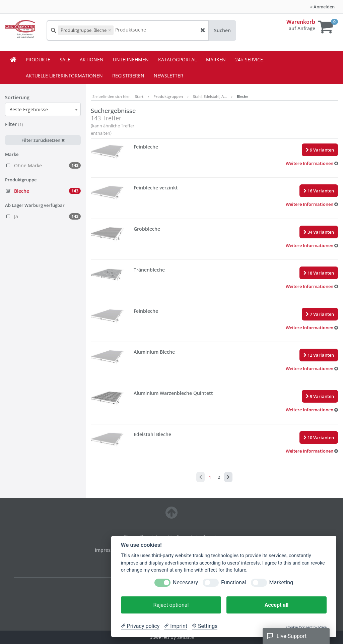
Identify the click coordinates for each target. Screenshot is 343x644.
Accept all (277, 605)
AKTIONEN (92, 60)
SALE (65, 60)
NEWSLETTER (168, 76)
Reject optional (171, 605)
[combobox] (43, 109)
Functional (233, 582)
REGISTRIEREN (128, 76)
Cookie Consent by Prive (306, 627)
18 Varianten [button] (319, 273)
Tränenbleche (149, 270)
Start (139, 96)
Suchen (222, 30)
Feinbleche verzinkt (156, 188)
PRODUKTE (38, 60)
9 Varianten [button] (320, 150)
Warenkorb (301, 22)
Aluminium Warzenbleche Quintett (173, 393)
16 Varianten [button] (319, 191)
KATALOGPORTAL (177, 60)
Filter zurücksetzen (43, 140)
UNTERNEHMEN (131, 60)
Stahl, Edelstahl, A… (210, 96)
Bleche (243, 96)
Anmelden (322, 7)
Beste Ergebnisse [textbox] (29, 109)
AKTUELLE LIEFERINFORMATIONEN (64, 76)
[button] (312, 163)
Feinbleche (146, 147)
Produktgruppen (168, 96)
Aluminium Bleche (154, 352)
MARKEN (216, 60)
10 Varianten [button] (319, 437)
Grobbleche (147, 229)
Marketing (281, 582)
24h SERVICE (249, 60)
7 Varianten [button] (320, 314)
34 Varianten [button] (319, 232)
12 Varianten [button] (319, 355)
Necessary (185, 582)
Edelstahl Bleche (152, 434)
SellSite (186, 637)
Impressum (108, 550)
